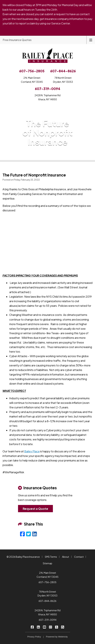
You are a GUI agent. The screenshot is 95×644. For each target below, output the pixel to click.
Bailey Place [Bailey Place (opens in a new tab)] (32, 451)
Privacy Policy (34, 637)
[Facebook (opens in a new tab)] (22, 534)
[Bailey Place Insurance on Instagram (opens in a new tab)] (51, 627)
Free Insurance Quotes (17, 40)
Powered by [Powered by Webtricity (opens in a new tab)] (57, 637)
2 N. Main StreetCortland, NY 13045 (32, 80)
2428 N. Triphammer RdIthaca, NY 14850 (47, 97)
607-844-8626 (47, 601)
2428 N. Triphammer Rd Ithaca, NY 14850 (47, 612)
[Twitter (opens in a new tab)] (28, 534)
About (66, 557)
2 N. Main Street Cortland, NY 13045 (47, 575)
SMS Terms (51, 557)
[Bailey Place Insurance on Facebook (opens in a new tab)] (32, 627)
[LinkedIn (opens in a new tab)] (35, 534)
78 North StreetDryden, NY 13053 (63, 80)
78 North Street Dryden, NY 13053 (47, 594)
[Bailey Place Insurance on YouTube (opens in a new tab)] (45, 627)
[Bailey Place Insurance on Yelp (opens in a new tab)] (57, 627)
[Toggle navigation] (91, 40)
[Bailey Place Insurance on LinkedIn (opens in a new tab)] (38, 627)
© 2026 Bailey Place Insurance (23, 557)
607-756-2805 (47, 582)
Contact (79, 557)
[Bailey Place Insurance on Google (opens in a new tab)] (63, 627)
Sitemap (47, 563)
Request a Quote (35, 509)
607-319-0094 (48, 620)
